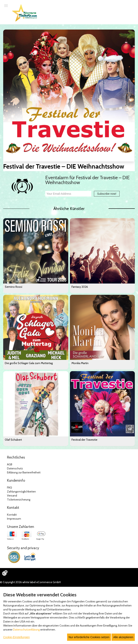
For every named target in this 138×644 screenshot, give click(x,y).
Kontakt (12, 515)
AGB (10, 464)
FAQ (10, 487)
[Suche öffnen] (133, 6)
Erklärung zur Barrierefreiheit (24, 472)
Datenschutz (15, 468)
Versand (12, 496)
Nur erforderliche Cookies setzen (89, 637)
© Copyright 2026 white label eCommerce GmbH (30, 582)
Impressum (14, 519)
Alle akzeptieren (123, 637)
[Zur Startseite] (25, 15)
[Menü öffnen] (6, 5)
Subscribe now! (107, 194)
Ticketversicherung (19, 500)
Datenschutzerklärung (26, 630)
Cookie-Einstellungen (16, 637)
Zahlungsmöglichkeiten (21, 491)
